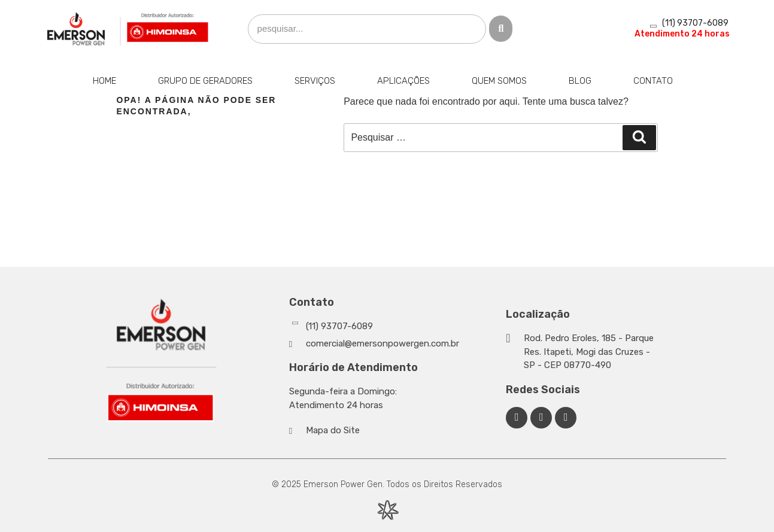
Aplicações (403, 81)
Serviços (315, 81)
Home (104, 81)
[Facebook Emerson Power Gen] (517, 418)
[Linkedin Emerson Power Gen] (541, 418)
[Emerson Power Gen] (128, 29)
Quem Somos (499, 81)
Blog (580, 81)
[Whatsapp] (395, 326)
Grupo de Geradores (205, 81)
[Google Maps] (583, 352)
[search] (367, 29)
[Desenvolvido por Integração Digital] (387, 510)
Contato (653, 81)
